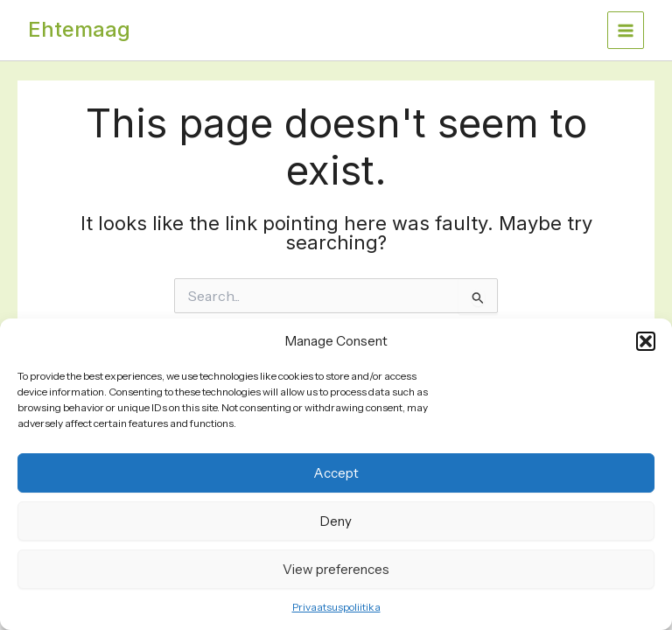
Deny (336, 521)
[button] (646, 341)
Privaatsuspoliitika (336, 607)
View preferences (336, 569)
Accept (336, 473)
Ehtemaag (79, 29)
